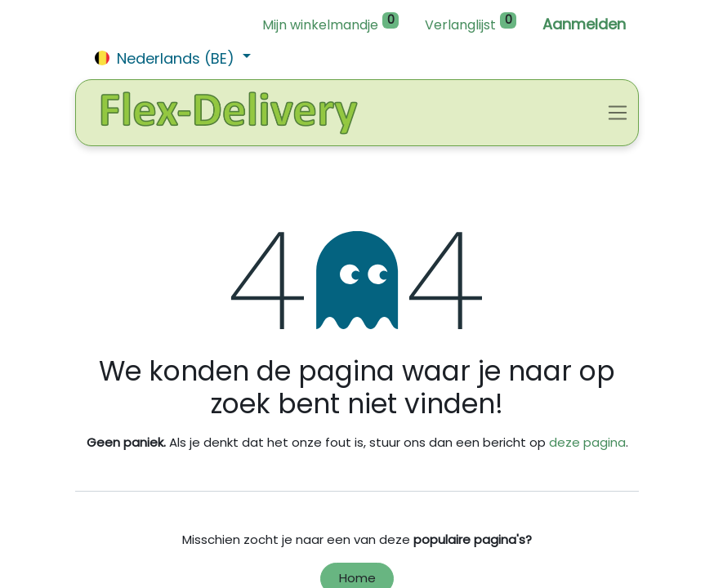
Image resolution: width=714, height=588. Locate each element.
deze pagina (587, 442)
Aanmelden (584, 24)
